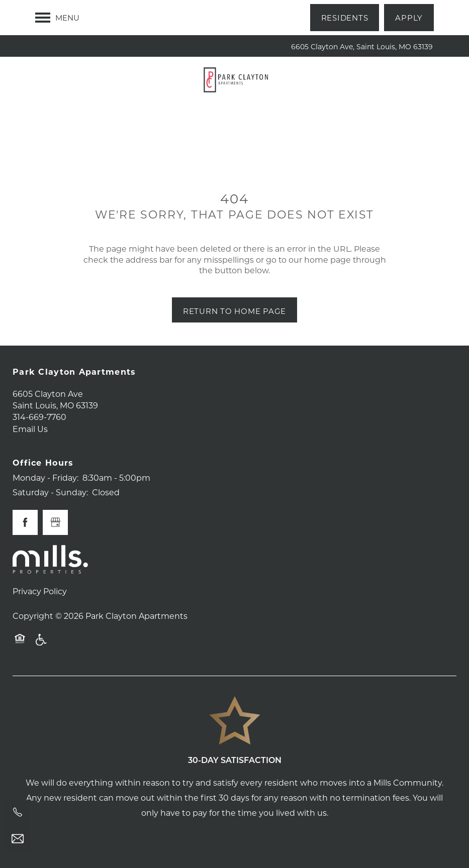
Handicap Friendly (42, 644)
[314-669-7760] (18, 812)
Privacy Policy (40, 591)
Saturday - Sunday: (50, 492)
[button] (345, 18)
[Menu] (57, 18)
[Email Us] (18, 839)
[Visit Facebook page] (25, 522)
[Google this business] (55, 522)
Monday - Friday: (45, 477)
